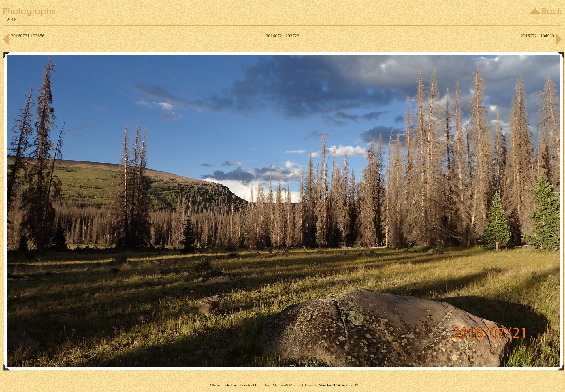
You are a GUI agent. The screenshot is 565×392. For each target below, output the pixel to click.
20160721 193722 (282, 36)
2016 (12, 20)
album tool (246, 385)
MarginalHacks (301, 385)
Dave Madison (275, 385)
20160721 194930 (537, 36)
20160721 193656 (28, 36)
